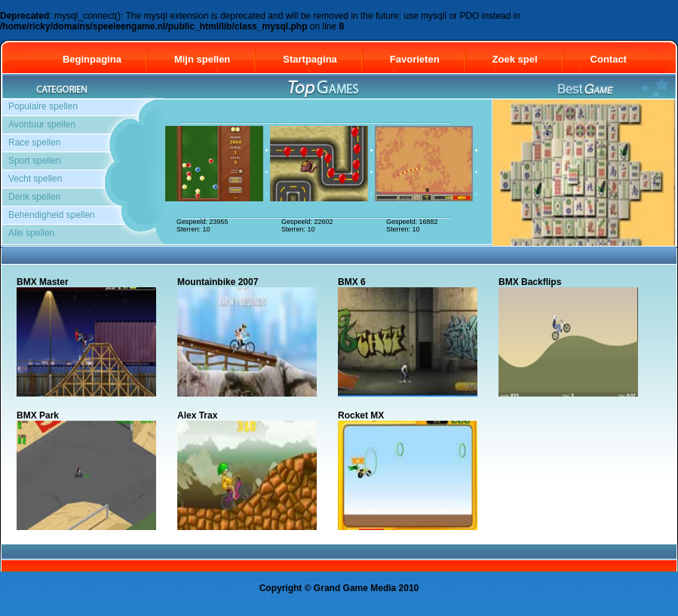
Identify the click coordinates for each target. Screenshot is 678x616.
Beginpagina (92, 59)
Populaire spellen (43, 106)
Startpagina (310, 59)
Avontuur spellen (42, 124)
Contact (615, 59)
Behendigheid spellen (52, 215)
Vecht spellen (35, 179)
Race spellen (34, 143)
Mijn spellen (202, 59)
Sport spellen (35, 161)
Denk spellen (34, 197)
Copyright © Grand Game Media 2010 (339, 588)
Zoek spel (515, 59)
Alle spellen (31, 233)
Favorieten (415, 59)
